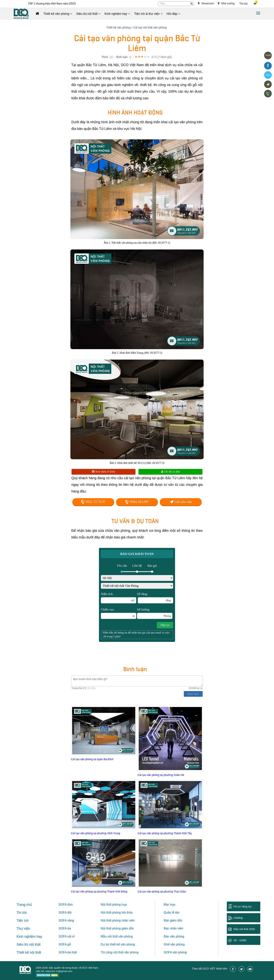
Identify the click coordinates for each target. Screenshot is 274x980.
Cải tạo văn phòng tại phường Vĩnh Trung (96, 833)
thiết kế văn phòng (122, 944)
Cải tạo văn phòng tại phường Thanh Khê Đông (99, 892)
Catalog (238, 918)
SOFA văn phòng (175, 952)
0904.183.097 (137, 502)
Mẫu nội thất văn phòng (117, 936)
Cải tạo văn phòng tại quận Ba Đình (92, 759)
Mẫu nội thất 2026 (244, 929)
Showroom (206, 3)
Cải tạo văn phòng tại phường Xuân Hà (161, 775)
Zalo (268, 75)
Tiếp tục (165, 625)
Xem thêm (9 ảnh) (104, 472)
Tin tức (244, 4)
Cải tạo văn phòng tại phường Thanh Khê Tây (165, 833)
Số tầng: (155, 598)
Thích (105, 57)
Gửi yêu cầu (181, 502)
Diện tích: (119, 598)
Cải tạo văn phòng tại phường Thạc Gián (162, 892)
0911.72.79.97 (93, 502)
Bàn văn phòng (174, 936)
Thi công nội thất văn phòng (120, 952)
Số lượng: (155, 613)
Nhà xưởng (226, 3)
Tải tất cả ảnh (170, 472)
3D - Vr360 (240, 940)
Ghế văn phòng (174, 944)
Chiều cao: (119, 613)
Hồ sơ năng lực (243, 907)
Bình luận (122, 57)
